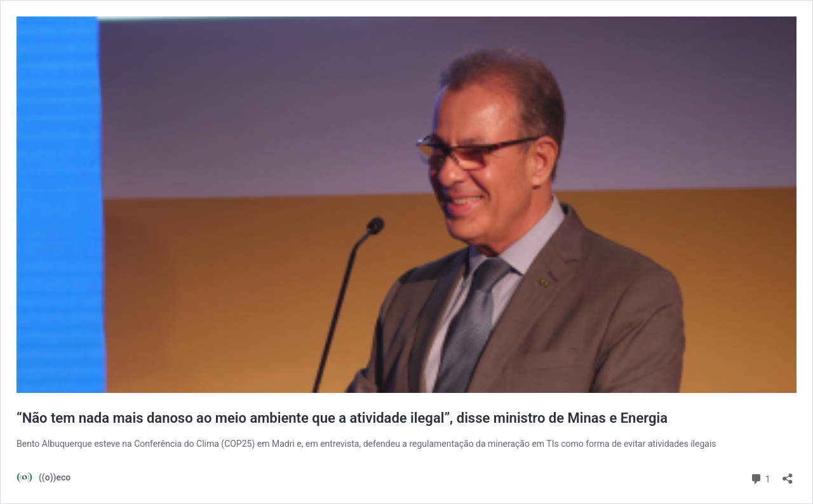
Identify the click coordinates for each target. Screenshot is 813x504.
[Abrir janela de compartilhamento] (788, 474)
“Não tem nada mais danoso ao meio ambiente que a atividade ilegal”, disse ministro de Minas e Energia (342, 418)
